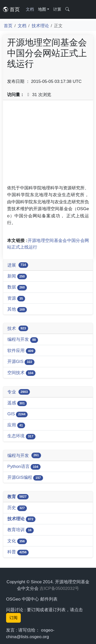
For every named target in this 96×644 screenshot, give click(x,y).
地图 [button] (42, 9)
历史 (17, 508)
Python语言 (24, 467)
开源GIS (21, 362)
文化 (17, 541)
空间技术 (21, 373)
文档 (30, 9)
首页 (11, 9)
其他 (17, 309)
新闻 (17, 276)
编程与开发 (23, 340)
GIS (17, 414)
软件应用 (21, 351)
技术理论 (40, 26)
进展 (18, 265)
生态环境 (21, 436)
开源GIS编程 (25, 478)
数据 (17, 287)
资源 (16, 298)
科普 (18, 552)
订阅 (13, 618)
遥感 (17, 403)
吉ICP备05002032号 (59, 588)
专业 (19, 392)
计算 (57, 9)
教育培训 (21, 530)
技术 (18, 328)
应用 (16, 425)
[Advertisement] (48, 144)
